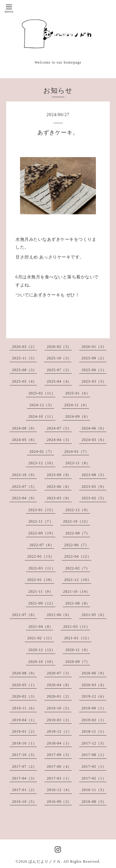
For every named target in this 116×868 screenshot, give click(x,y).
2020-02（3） (24, 696)
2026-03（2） (24, 347)
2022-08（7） (78, 533)
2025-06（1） (94, 370)
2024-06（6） (94, 428)
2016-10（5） (24, 802)
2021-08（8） (78, 603)
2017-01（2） (24, 790)
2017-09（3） (59, 755)
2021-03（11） (77, 627)
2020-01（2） (59, 696)
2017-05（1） (94, 767)
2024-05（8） (24, 440)
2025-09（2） (94, 358)
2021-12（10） (78, 580)
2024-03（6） (94, 440)
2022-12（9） (78, 510)
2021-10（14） (77, 591)
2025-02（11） (42, 393)
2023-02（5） (94, 498)
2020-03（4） (94, 685)
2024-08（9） (24, 428)
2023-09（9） (59, 475)
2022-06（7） (77, 545)
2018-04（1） (59, 743)
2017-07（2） (24, 767)
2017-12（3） (94, 743)
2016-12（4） (59, 790)
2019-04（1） (24, 720)
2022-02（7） (78, 568)
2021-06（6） (59, 615)
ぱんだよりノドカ (45, 861)
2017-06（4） (59, 767)
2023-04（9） (24, 498)
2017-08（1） (94, 755)
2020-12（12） (42, 650)
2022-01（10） (41, 580)
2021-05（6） (94, 615)
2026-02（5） (59, 347)
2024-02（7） (42, 452)
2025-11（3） (24, 358)
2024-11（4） (77, 405)
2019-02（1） (94, 720)
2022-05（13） (41, 556)
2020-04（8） (59, 685)
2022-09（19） (42, 533)
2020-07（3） (59, 673)
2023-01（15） (42, 510)
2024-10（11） (42, 416)
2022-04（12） (78, 556)
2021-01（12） (78, 638)
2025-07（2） (59, 370)
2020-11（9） (78, 650)
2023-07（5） (24, 487)
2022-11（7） (41, 521)
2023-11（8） (78, 463)
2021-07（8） (24, 615)
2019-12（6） (94, 696)
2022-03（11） (42, 568)
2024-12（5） (42, 405)
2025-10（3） (59, 358)
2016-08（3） (94, 802)
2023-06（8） (59, 487)
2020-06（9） (94, 673)
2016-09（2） (59, 802)
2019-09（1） (94, 708)
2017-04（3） (24, 778)
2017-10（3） (24, 755)
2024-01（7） (77, 452)
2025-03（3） (94, 381)
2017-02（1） (94, 778)
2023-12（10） (42, 463)
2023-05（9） (94, 487)
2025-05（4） (24, 381)
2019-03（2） (59, 720)
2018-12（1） (59, 731)
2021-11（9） (41, 591)
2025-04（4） (59, 381)
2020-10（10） (42, 662)
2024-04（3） (59, 440)
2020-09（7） (78, 662)
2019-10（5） (59, 708)
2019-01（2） (24, 731)
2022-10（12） (77, 521)
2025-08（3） (24, 370)
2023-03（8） (59, 498)
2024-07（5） (59, 428)
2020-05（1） (24, 685)
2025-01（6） (78, 393)
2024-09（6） (78, 416)
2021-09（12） (42, 603)
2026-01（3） (94, 347)
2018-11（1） (94, 731)
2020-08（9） (24, 673)
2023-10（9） (24, 475)
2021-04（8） (41, 627)
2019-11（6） (24, 708)
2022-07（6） (42, 545)
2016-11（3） (94, 790)
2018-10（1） (24, 743)
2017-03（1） (59, 778)
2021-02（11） (41, 638)
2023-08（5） (94, 475)
